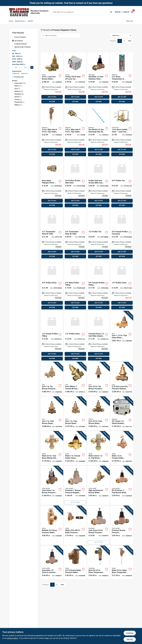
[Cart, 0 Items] (132, 12)
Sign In (118, 12)
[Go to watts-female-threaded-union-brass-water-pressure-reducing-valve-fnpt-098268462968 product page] (52, 78)
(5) (19, 91)
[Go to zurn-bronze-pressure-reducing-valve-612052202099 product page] (52, 379)
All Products (19, 41)
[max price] (25, 67)
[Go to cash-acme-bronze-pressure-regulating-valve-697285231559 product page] (75, 486)
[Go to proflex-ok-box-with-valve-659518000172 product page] (75, 183)
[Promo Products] (13, 37)
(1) (18, 97)
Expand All (24, 74)
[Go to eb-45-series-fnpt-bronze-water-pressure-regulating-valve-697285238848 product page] (98, 486)
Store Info (130, 21)
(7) (17, 89)
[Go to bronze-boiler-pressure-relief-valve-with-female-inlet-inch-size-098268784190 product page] (75, 563)
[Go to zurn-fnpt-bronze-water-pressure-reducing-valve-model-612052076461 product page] (98, 414)
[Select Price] (32, 67)
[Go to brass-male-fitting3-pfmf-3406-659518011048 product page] (52, 183)
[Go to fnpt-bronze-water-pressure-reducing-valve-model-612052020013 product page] (122, 379)
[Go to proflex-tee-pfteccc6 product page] (122, 183)
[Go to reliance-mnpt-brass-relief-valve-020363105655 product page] (52, 131)
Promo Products (20, 37)
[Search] (111, 12)
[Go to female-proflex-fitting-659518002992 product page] (52, 336)
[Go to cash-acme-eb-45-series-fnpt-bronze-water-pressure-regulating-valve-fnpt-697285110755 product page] (122, 486)
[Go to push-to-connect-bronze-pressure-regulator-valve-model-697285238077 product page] (52, 563)
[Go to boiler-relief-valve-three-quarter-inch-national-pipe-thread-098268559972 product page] (75, 525)
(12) (20, 83)
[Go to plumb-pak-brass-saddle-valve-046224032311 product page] (122, 131)
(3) (19, 94)
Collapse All (16, 74)
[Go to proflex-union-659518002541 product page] (52, 285)
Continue (130, 633)
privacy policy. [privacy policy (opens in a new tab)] (13, 638)
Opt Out (130, 639)
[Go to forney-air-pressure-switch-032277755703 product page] (75, 78)
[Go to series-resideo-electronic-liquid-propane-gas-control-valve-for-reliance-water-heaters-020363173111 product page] (122, 414)
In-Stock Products (21, 44)
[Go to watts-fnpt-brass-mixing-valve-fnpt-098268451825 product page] (52, 448)
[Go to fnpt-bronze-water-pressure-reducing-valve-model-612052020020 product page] (75, 414)
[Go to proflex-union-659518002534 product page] (122, 285)
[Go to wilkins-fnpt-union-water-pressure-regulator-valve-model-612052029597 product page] (122, 336)
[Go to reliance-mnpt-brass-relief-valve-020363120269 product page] (122, 78)
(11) (18, 86)
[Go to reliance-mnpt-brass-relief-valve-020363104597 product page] (75, 131)
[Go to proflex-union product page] (75, 336)
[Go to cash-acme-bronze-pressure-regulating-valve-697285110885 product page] (52, 486)
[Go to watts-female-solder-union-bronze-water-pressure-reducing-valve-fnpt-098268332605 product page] (75, 448)
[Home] (19, 12)
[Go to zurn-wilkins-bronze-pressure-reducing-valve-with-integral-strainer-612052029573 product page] (98, 379)
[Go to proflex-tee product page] (98, 234)
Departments (20, 21)
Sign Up (126, 12)
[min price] (16, 67)
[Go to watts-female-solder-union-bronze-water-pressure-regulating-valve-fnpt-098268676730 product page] (122, 448)
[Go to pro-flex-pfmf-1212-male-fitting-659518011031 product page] (98, 336)
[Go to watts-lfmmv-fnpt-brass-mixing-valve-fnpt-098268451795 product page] (98, 448)
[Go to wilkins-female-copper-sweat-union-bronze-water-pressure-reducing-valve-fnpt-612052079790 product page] (75, 379)
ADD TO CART (52, 97)
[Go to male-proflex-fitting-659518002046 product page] (75, 285)
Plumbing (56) (19, 77)
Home (11, 21)
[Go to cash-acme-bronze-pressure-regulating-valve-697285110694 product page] (122, 525)
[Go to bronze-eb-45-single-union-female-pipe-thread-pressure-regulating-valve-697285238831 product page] (98, 525)
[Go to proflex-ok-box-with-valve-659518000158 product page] (98, 183)
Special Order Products (23, 47)
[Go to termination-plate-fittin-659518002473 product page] (75, 234)
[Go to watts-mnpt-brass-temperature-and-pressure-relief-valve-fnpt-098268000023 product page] (122, 563)
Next (130, 41)
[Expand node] (13, 77)
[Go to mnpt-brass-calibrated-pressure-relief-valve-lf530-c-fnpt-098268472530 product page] (52, 525)
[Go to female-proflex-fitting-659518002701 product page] (122, 234)
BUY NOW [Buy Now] (52, 102)
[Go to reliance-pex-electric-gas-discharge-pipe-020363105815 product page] (98, 131)
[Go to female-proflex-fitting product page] (98, 285)
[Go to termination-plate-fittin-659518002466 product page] (52, 234)
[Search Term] (82, 12)
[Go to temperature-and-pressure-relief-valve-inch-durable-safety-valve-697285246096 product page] (98, 563)
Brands (30, 21)
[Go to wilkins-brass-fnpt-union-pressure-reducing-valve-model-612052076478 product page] (52, 414)
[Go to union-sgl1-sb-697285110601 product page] (98, 78)
